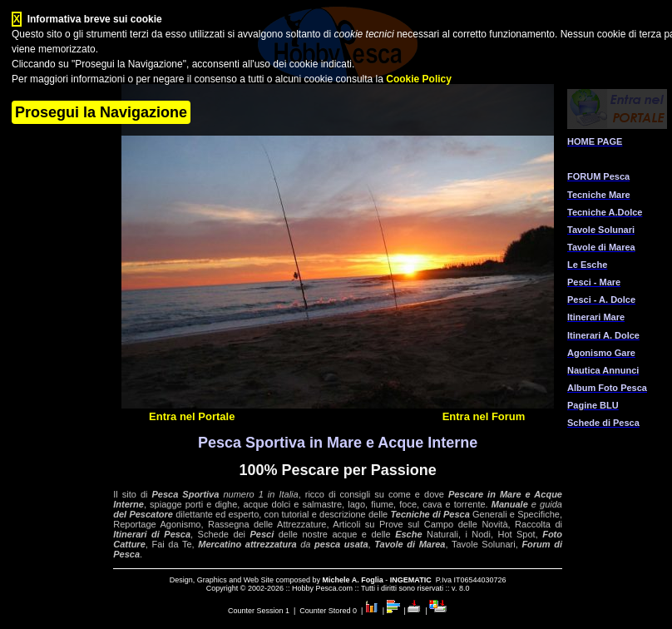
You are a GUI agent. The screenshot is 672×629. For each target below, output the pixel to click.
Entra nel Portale (192, 416)
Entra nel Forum (484, 416)
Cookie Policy (419, 79)
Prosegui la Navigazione (101, 112)
